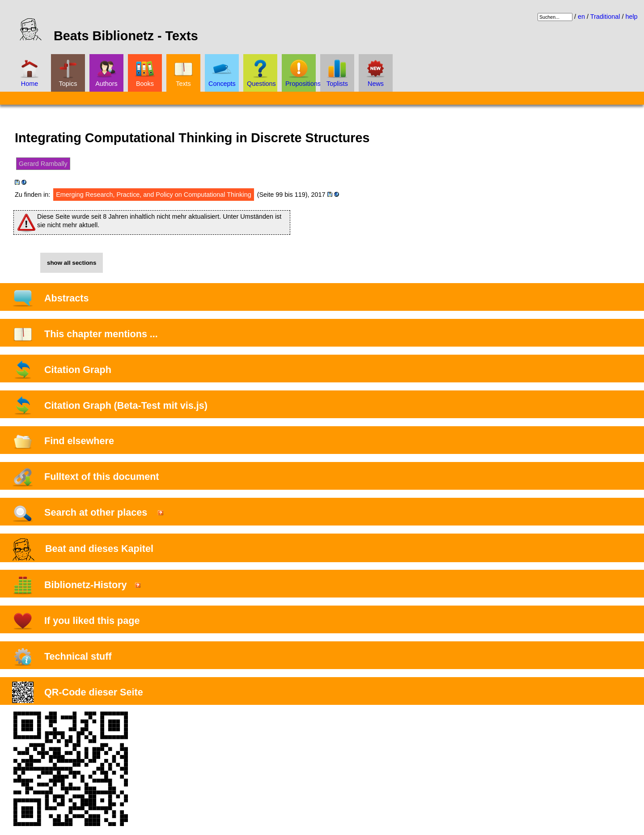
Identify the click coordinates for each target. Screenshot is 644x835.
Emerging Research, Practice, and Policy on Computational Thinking (153, 195)
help (631, 17)
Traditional (605, 17)
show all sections (72, 263)
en (581, 17)
